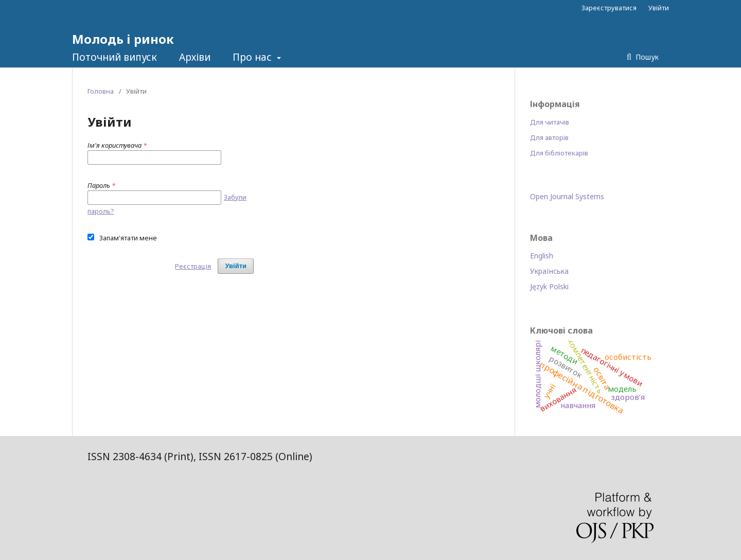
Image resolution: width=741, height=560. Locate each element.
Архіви (195, 57)
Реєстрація (193, 266)
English (542, 256)
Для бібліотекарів (559, 153)
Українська (549, 271)
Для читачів (550, 122)
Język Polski (549, 286)
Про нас (253, 57)
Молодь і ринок (123, 39)
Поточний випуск (114, 57)
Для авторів (549, 137)
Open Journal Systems (567, 196)
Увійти (659, 8)
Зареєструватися (609, 8)
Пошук (646, 57)
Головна (101, 91)
